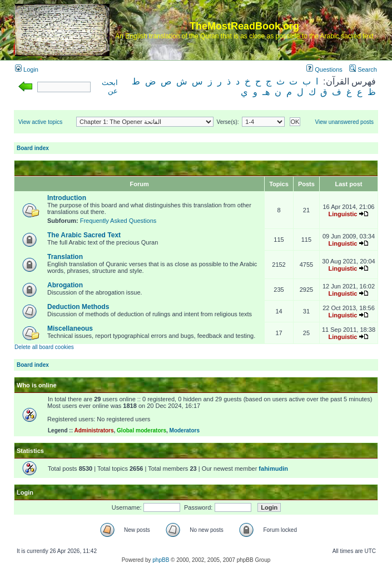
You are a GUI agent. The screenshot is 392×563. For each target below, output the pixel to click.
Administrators (94, 430)
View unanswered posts (344, 122)
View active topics (40, 122)
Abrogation (65, 285)
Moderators (185, 430)
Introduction (67, 198)
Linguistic (343, 214)
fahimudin (273, 469)
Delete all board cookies (44, 347)
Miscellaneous (70, 328)
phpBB (161, 560)
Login (27, 69)
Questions (324, 69)
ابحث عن (110, 87)
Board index (33, 148)
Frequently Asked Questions (118, 221)
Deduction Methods (78, 307)
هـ (266, 92)
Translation (65, 257)
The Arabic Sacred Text (84, 235)
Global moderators (142, 430)
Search (363, 69)
